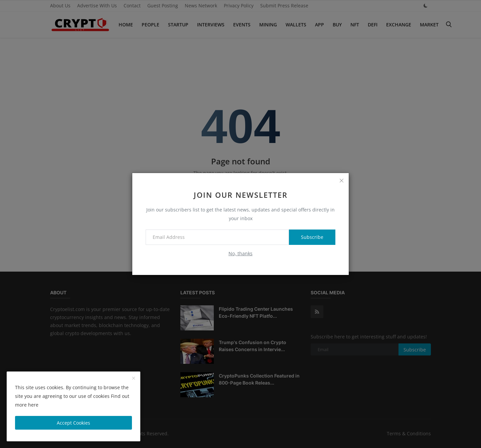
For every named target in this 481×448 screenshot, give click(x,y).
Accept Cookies (73, 423)
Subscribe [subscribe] (312, 237)
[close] (341, 180)
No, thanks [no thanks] (240, 253)
